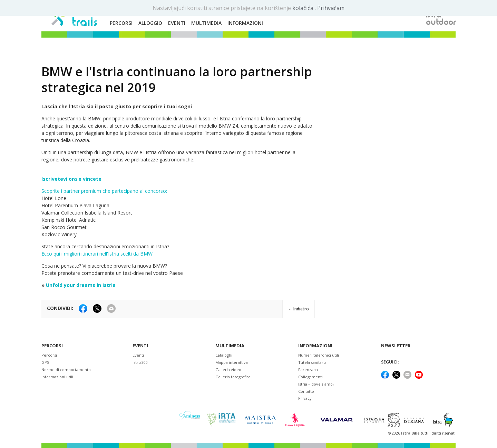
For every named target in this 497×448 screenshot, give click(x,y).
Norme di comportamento (66, 370)
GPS (45, 362)
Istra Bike (411, 433)
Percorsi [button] (121, 23)
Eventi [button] (177, 23)
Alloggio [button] (150, 23)
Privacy (305, 398)
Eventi (140, 346)
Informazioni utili (57, 377)
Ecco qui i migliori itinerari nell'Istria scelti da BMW (97, 254)
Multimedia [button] (206, 23)
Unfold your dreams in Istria (81, 285)
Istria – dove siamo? (316, 384)
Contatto (306, 391)
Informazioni (315, 346)
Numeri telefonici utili (319, 355)
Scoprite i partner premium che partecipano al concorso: (104, 191)
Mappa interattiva (232, 362)
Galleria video (228, 370)
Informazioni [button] (245, 23)
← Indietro (299, 309)
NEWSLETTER (396, 346)
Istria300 (140, 362)
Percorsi (52, 346)
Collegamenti (310, 377)
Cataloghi (224, 355)
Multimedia (230, 346)
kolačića (304, 8)
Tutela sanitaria (312, 362)
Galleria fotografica (233, 377)
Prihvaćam (331, 8)
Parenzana (308, 370)
